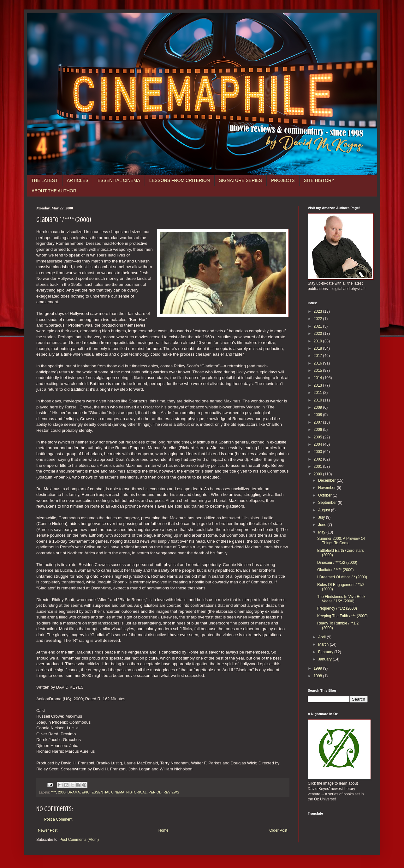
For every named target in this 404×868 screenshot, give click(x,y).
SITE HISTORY (319, 180)
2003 (318, 452)
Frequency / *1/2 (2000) (337, 608)
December (327, 480)
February (326, 652)
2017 (318, 356)
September (328, 503)
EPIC (86, 792)
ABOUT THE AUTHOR (54, 191)
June (323, 525)
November (327, 488)
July (322, 517)
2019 (318, 341)
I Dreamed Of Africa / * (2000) (342, 577)
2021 (318, 326)
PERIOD (155, 792)
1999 (318, 668)
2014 (318, 378)
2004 (318, 444)
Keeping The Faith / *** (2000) (342, 616)
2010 (318, 400)
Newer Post (48, 830)
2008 (318, 415)
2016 (318, 363)
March (324, 644)
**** (53, 792)
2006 (318, 430)
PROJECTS (283, 180)
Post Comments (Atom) (79, 840)
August (325, 510)
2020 (318, 334)
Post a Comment (58, 819)
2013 (318, 385)
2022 (318, 319)
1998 (318, 676)
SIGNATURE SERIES (241, 180)
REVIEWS (171, 792)
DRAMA (74, 792)
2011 (318, 393)
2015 (318, 371)
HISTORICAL (137, 792)
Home (163, 830)
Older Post (278, 830)
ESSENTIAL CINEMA (119, 180)
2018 (318, 348)
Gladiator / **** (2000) (335, 570)
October (325, 495)
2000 (62, 792)
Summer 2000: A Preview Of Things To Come (341, 541)
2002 (318, 459)
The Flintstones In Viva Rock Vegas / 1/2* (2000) (341, 599)
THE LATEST (45, 180)
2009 (318, 407)
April (322, 637)
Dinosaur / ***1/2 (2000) (337, 563)
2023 (318, 311)
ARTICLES (78, 180)
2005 (318, 437)
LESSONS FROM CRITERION (180, 180)
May (322, 532)
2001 (318, 467)
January (325, 659)
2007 (318, 422)
